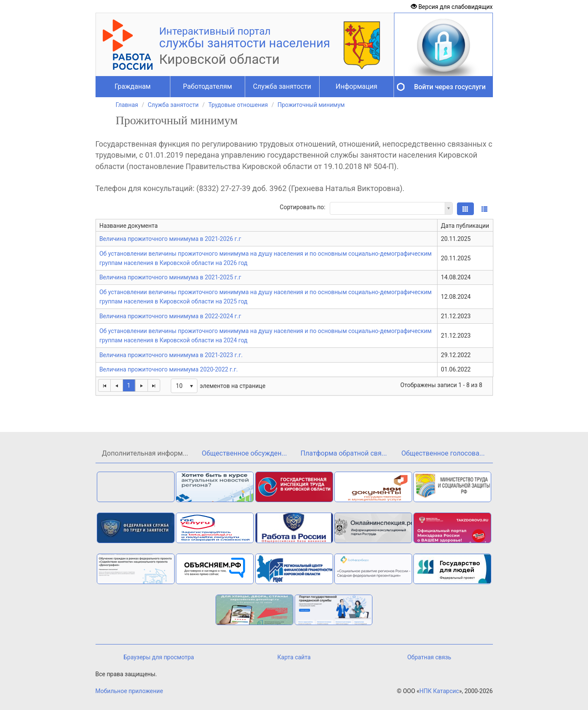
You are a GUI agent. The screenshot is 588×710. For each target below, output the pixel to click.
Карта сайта (294, 657)
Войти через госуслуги (450, 87)
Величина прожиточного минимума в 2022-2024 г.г (170, 316)
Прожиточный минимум (311, 105)
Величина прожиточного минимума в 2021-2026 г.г (170, 239)
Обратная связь (429, 657)
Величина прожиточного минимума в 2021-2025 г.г (170, 277)
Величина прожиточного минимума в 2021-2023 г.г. (171, 355)
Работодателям (208, 86)
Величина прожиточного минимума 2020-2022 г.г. (169, 369)
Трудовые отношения (238, 105)
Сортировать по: (303, 207)
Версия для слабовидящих (452, 7)
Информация (356, 86)
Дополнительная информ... (145, 453)
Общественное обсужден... (244, 453)
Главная (127, 105)
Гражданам (133, 86)
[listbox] (184, 386)
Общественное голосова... (443, 453)
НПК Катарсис (439, 691)
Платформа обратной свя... (344, 453)
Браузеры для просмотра (159, 657)
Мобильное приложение (129, 691)
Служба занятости (282, 86)
